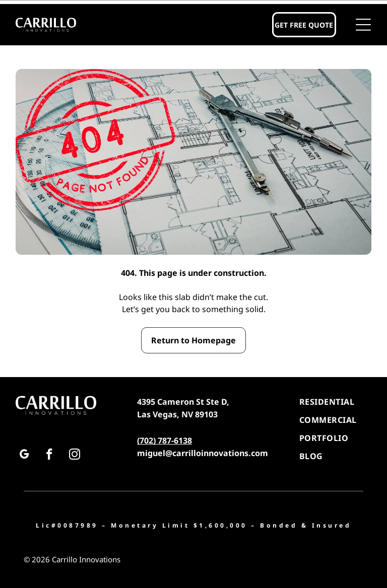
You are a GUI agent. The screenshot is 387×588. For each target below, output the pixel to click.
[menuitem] (335, 402)
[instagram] (74, 456)
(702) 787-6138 (165, 440)
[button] (363, 25)
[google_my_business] (24, 456)
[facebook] (49, 456)
